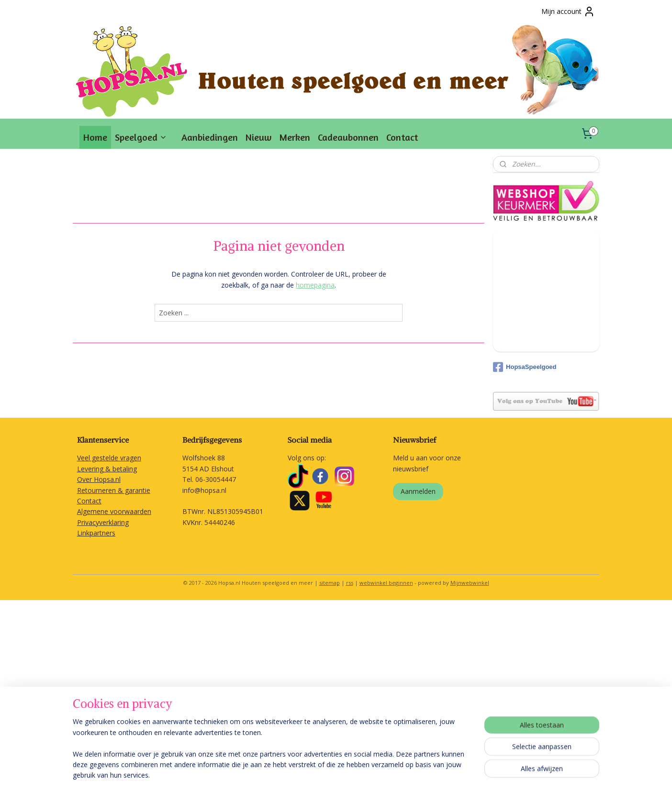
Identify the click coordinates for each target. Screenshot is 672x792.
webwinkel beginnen (386, 583)
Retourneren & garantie (114, 490)
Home (95, 137)
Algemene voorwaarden (114, 511)
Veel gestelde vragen (109, 458)
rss (350, 583)
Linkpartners (96, 533)
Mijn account (568, 11)
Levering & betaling (107, 469)
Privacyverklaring (103, 522)
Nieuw (258, 137)
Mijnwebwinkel (470, 583)
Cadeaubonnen (348, 137)
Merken (295, 137)
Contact (402, 137)
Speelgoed (141, 137)
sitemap (330, 583)
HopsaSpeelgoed (525, 367)
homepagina (315, 285)
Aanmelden (418, 491)
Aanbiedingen (210, 137)
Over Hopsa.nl (99, 479)
